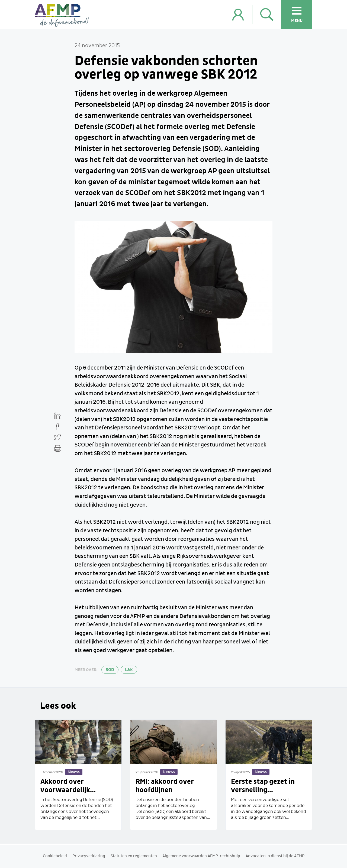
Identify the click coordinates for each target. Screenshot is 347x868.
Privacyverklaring (89, 856)
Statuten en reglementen (134, 856)
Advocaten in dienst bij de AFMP (275, 856)
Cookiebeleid (55, 856)
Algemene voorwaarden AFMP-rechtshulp (201, 856)
